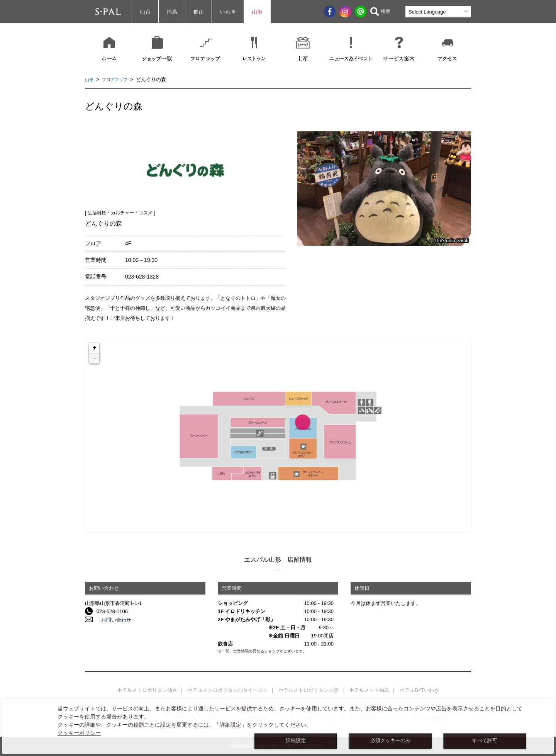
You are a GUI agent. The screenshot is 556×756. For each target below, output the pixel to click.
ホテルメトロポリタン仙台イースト (228, 690)
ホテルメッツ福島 (369, 690)
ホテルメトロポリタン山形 (309, 690)
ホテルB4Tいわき (419, 690)
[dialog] (278, 726)
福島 (172, 12)
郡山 (198, 12)
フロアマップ (119, 79)
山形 (257, 12)
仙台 (145, 12)
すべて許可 (485, 741)
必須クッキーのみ (390, 741)
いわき (228, 12)
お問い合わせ (112, 619)
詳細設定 (296, 741)
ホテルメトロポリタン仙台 (147, 690)
